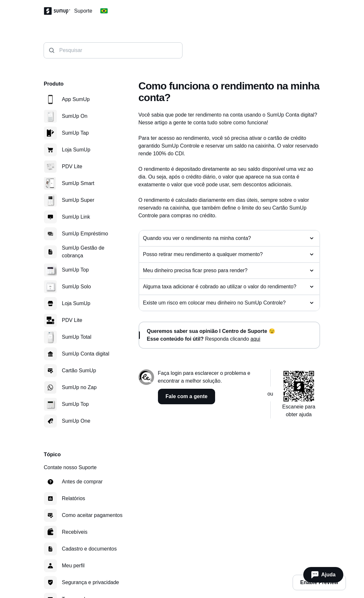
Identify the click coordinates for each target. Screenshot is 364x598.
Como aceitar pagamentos (92, 515)
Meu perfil (73, 566)
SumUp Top (75, 270)
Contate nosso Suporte (70, 467)
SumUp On (75, 116)
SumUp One (76, 421)
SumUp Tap (75, 133)
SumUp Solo (77, 287)
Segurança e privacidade (91, 582)
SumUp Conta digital (86, 354)
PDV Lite (72, 166)
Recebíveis (75, 532)
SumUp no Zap (79, 387)
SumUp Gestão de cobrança (83, 252)
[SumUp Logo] (59, 11)
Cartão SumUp (79, 371)
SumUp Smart (78, 183)
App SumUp (76, 99)
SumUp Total (77, 337)
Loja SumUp (76, 150)
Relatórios (74, 498)
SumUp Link (76, 217)
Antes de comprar (82, 482)
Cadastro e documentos (89, 549)
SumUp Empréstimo (85, 234)
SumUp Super (78, 200)
